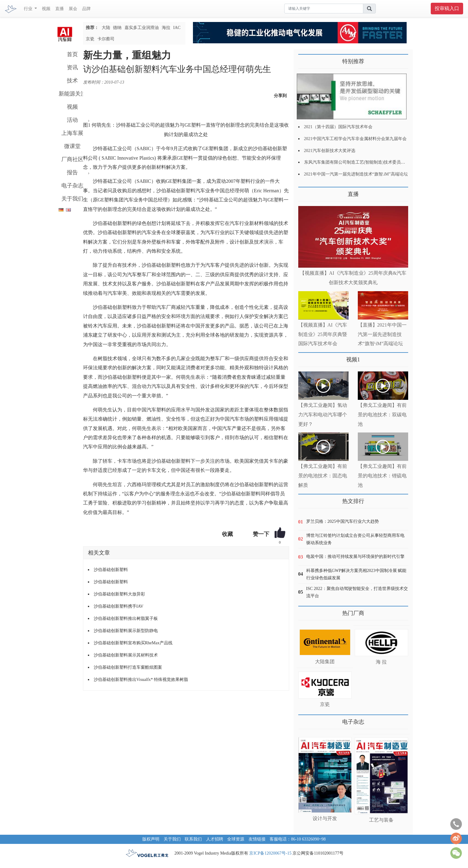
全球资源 (236, 839)
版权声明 (151, 839)
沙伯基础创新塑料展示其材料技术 (126, 655)
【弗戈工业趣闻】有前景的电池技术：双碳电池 (382, 415)
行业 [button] (29, 9)
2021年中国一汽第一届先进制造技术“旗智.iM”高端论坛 (356, 174)
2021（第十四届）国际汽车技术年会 (338, 127)
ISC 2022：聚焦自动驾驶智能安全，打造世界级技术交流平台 (357, 592)
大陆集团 (325, 662)
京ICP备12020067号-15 (270, 853)
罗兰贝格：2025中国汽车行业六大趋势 (343, 521)
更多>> (305, 192)
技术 (72, 81)
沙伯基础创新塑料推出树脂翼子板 (126, 618)
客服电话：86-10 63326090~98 (298, 839)
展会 (73, 9)
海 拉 (381, 662)
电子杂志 (72, 186)
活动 (72, 120)
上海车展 (72, 133)
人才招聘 (215, 839)
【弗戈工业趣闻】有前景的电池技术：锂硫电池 (382, 476)
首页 (72, 54)
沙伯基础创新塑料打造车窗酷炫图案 (128, 667)
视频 (46, 9)
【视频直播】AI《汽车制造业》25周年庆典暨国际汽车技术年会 (323, 334)
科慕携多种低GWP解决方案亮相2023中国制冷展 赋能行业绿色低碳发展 (356, 574)
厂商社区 (72, 159)
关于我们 (72, 199)
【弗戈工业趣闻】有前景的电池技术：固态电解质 (323, 476)
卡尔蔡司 (106, 39)
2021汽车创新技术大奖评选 (330, 151)
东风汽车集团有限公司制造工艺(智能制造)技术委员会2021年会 (363, 162)
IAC (177, 28)
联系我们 (193, 839)
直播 (60, 9)
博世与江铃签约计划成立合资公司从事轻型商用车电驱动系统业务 (355, 539)
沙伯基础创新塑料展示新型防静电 (126, 631)
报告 (72, 172)
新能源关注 (72, 94)
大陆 (106, 28)
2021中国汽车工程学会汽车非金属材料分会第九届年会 (355, 139)
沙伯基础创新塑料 (111, 570)
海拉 (166, 28)
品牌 (86, 9)
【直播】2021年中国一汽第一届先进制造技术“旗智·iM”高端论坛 (382, 334)
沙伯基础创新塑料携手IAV (119, 606)
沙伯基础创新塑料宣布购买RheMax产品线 (133, 643)
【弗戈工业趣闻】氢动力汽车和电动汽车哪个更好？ (323, 415)
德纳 (117, 28)
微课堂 (72, 146)
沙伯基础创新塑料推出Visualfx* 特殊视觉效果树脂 (141, 680)
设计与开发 (325, 818)
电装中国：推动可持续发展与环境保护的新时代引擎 (355, 557)
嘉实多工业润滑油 (142, 28)
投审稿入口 (447, 8)
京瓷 (90, 39)
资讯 (72, 67)
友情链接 (257, 839)
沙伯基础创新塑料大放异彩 (119, 594)
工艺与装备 (381, 820)
